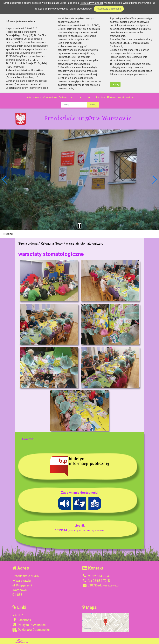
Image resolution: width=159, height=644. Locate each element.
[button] (5, 180)
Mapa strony (50, 97)
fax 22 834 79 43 (97, 581)
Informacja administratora (120, 97)
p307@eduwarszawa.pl (101, 585)
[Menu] (79, 234)
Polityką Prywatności (91, 3)
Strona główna (34, 97)
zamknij (115, 84)
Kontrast (100, 97)
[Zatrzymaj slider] (79, 226)
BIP (18, 615)
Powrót (28, 439)
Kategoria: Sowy (52, 244)
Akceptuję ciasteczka (109, 9)
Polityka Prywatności (29, 625)
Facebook (22, 620)
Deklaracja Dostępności (31, 630)
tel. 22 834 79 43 (97, 576)
